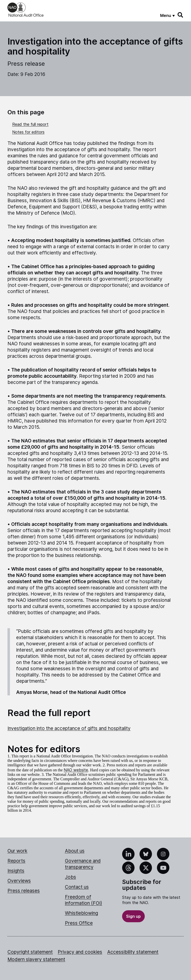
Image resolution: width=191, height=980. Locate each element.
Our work (17, 851)
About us (75, 851)
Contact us (77, 887)
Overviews (19, 881)
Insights (16, 871)
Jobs (71, 877)
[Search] (181, 15)
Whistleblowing (81, 913)
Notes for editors (28, 132)
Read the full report (30, 124)
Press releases (24, 891)
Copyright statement (30, 952)
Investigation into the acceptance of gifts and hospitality (69, 728)
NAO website (76, 770)
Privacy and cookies (80, 952)
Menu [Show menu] (166, 15)
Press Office (79, 923)
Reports (16, 861)
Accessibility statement (133, 952)
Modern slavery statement (36, 959)
